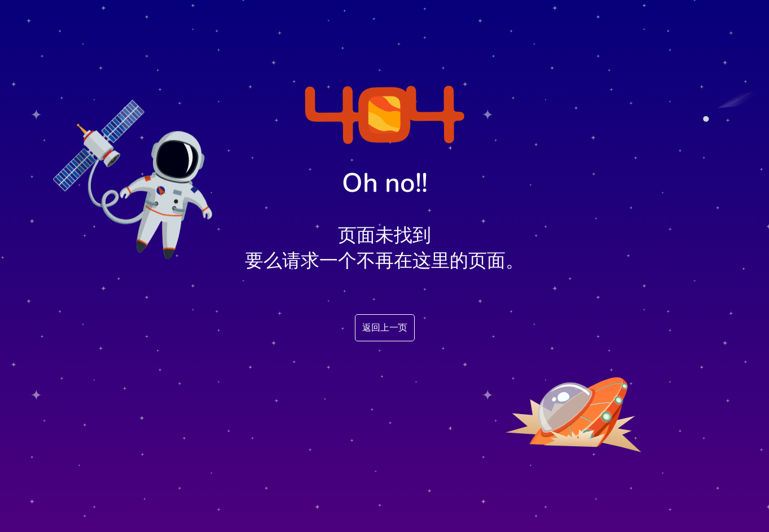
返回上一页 (385, 328)
